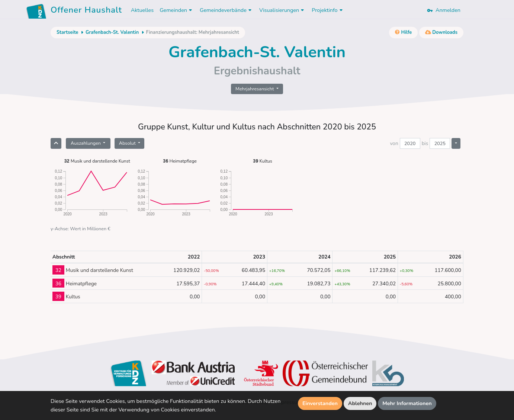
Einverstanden (320, 403)
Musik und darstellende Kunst (97, 161)
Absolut (128, 143)
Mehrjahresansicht (255, 89)
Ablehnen (360, 403)
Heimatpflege (180, 161)
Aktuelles (142, 10)
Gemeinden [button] (177, 10)
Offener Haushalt (86, 11)
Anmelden (444, 10)
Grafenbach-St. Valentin (112, 32)
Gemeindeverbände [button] (227, 10)
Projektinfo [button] (328, 10)
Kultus (263, 161)
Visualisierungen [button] (282, 10)
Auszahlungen (86, 143)
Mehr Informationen (407, 403)
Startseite (67, 32)
